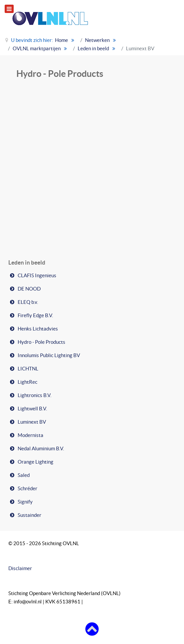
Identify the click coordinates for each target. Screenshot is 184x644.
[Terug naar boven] (92, 629)
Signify (25, 502)
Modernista (30, 435)
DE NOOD (29, 289)
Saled (24, 475)
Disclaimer (20, 568)
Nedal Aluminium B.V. (41, 448)
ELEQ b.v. (28, 302)
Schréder (27, 488)
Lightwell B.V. (32, 409)
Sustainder (29, 515)
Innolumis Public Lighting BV (49, 355)
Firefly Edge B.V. (35, 315)
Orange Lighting (35, 462)
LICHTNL (28, 369)
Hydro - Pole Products (41, 342)
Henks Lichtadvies (38, 329)
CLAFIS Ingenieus (37, 275)
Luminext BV (32, 422)
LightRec (27, 382)
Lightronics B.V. (34, 395)
